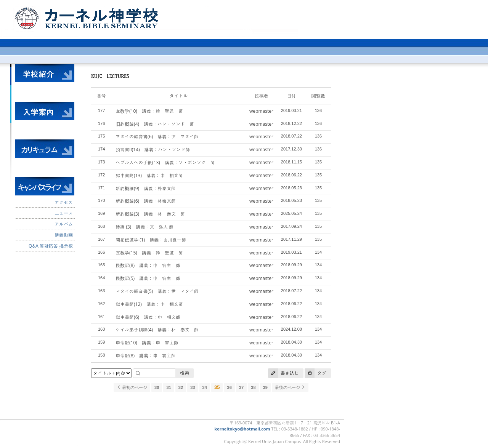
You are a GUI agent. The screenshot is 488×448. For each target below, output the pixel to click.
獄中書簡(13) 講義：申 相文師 (149, 175)
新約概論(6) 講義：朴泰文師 (146, 201)
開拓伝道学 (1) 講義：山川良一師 (151, 240)
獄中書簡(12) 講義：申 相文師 (149, 304)
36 (230, 387)
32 (181, 387)
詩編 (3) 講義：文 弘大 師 (144, 227)
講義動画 (64, 235)
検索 (185, 373)
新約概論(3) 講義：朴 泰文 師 (150, 214)
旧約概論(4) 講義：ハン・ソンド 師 (155, 124)
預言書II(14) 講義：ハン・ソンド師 (153, 150)
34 (205, 387)
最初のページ (132, 387)
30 (157, 387)
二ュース (64, 213)
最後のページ (290, 387)
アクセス (64, 202)
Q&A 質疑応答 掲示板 (51, 246)
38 (253, 387)
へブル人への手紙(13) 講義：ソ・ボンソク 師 (165, 162)
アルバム (64, 224)
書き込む (283, 373)
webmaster (261, 111)
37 (241, 387)
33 (193, 387)
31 (169, 387)
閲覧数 (318, 96)
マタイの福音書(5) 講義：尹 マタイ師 (157, 291)
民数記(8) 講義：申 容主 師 (148, 265)
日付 (291, 96)
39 (265, 387)
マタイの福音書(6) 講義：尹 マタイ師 (157, 137)
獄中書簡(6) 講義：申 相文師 (148, 317)
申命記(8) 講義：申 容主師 (146, 356)
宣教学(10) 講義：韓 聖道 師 (149, 111)
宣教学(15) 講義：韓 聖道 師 (149, 253)
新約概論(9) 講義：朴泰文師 (146, 188)
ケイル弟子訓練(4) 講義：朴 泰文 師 (157, 330)
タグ (315, 373)
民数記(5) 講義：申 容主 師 (148, 278)
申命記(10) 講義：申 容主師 (147, 343)
